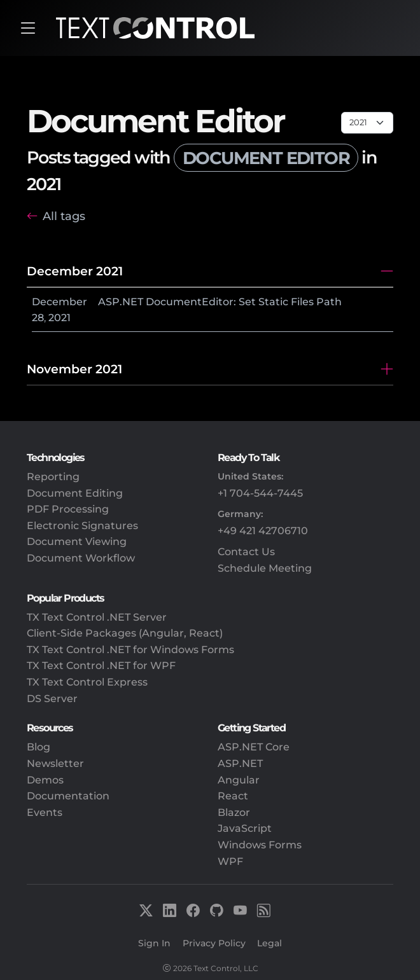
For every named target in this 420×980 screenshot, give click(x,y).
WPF (230, 861)
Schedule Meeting (265, 568)
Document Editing (75, 493)
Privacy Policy (214, 943)
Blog (38, 747)
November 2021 (74, 369)
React (233, 796)
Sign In (154, 943)
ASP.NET (240, 763)
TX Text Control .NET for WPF (101, 666)
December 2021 (75, 271)
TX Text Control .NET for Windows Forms (130, 650)
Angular (239, 780)
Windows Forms (260, 845)
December (59, 302)
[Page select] (367, 123)
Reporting (53, 477)
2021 (59, 318)
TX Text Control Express (87, 682)
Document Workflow (81, 558)
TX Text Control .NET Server (97, 617)
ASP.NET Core (254, 747)
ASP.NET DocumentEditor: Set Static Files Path (220, 302)
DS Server (52, 699)
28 (38, 318)
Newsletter (55, 763)
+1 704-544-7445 (260, 493)
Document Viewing (77, 542)
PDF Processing (68, 509)
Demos (45, 780)
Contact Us (246, 552)
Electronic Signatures (82, 526)
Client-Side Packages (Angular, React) (125, 633)
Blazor (234, 812)
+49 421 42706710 (263, 531)
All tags (64, 216)
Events (45, 812)
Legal (269, 943)
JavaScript (245, 828)
